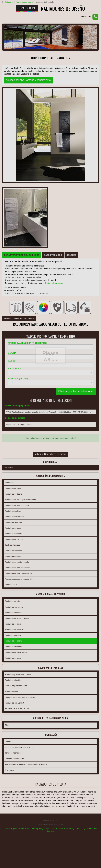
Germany (34, 672)
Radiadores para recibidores (16, 534)
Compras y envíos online (15, 605)
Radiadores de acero (13, 473)
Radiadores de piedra (24, 2)
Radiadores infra (11, 540)
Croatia (21, 672)
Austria (7, 672)
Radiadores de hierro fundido (16, 502)
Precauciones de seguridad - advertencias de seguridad (27, 611)
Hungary (42, 672)
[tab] (22, 110)
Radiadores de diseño (14, 344)
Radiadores (9, 2)
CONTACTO (85, 16)
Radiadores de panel (13, 378)
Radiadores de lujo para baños (17, 355)
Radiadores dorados (13, 485)
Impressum (9, 617)
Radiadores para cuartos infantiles (18, 523)
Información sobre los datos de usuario (20, 594)
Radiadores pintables (13, 529)
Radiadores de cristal (13, 451)
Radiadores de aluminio (14, 479)
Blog (7, 573)
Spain (66, 672)
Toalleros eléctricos (12, 395)
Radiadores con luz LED (14, 551)
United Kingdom (82, 672)
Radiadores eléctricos (13, 401)
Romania (59, 672)
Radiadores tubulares (13, 384)
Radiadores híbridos (13, 407)
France (27, 672)
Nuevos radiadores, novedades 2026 (19, 429)
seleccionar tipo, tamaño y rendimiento (28, 80)
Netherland (51, 672)
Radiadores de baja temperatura (18, 418)
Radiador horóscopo (54, 138)
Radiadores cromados (14, 496)
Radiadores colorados (14, 462)
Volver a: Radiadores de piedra (50, 306)
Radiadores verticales (13, 373)
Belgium (14, 672)
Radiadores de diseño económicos (18, 424)
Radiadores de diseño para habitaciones (21, 350)
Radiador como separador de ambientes (21, 546)
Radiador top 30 (11, 435)
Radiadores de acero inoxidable (17, 468)
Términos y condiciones (14, 600)
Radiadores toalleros (13, 361)
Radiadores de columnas (15, 390)
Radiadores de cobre (13, 507)
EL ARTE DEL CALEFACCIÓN (17, 557)
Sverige (72, 672)
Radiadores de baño (13, 339)
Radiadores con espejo (14, 456)
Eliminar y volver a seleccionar (76, 239)
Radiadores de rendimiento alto (17, 412)
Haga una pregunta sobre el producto (19, 163)
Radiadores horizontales (14, 367)
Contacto (9, 588)
